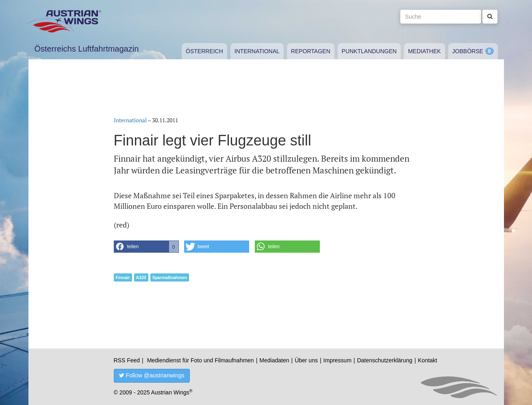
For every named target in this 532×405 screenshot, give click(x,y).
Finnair (123, 277)
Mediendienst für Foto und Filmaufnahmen (201, 360)
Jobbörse (468, 51)
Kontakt (427, 360)
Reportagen (311, 51)
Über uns (306, 360)
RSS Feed (127, 360)
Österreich (204, 51)
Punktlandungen (369, 51)
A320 (141, 277)
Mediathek (425, 51)
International (257, 51)
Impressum (338, 360)
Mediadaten (274, 360)
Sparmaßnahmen (170, 277)
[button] (146, 247)
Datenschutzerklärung (384, 360)
